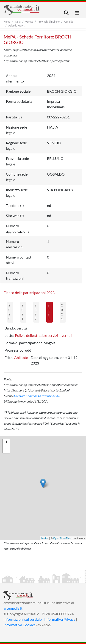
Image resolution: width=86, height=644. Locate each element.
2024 (62, 312)
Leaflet (45, 538)
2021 (22, 312)
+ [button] (6, 443)
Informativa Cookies (19, 625)
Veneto (29, 22)
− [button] (6, 450)
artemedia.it (13, 608)
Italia (18, 22)
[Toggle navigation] (66, 13)
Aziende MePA (16, 25)
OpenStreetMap (62, 538)
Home (7, 22)
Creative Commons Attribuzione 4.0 (37, 396)
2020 (9, 312)
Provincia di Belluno (49, 22)
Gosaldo (69, 22)
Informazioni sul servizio (23, 619)
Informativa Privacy (60, 619)
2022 (36, 312)
